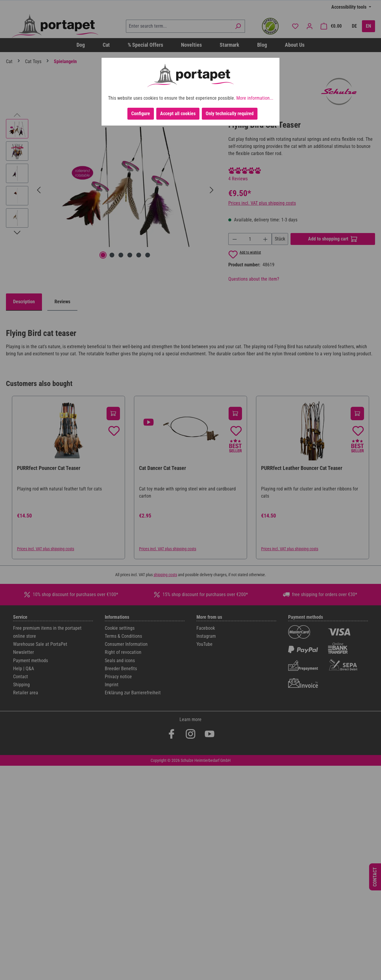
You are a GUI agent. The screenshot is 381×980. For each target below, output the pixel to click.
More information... (255, 98)
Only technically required (230, 114)
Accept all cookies (178, 114)
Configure (141, 114)
